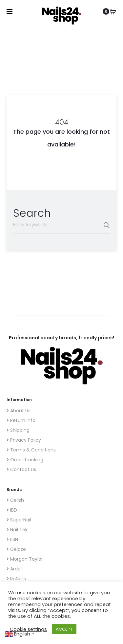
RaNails (16, 579)
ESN (12, 539)
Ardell (15, 569)
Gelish (15, 500)
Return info (21, 420)
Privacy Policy (24, 440)
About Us (19, 411)
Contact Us (21, 469)
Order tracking (25, 460)
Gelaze (16, 549)
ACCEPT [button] (64, 629)
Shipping (18, 430)
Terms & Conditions (31, 450)
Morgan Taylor (25, 559)
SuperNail (19, 520)
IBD (12, 510)
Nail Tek (17, 530)
